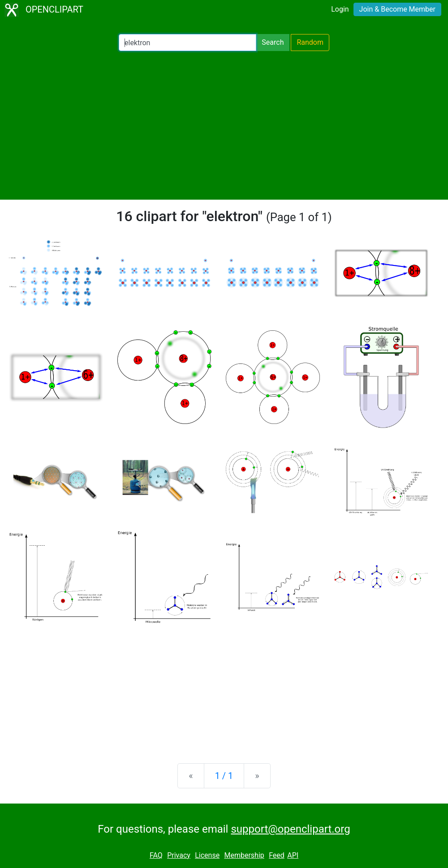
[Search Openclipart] (187, 43)
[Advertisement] (224, 125)
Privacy (179, 855)
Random (310, 42)
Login (340, 9)
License (207, 855)
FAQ (156, 855)
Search (273, 42)
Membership (244, 855)
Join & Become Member (397, 9)
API (293, 855)
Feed (277, 855)
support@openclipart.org (290, 829)
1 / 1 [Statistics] (224, 776)
